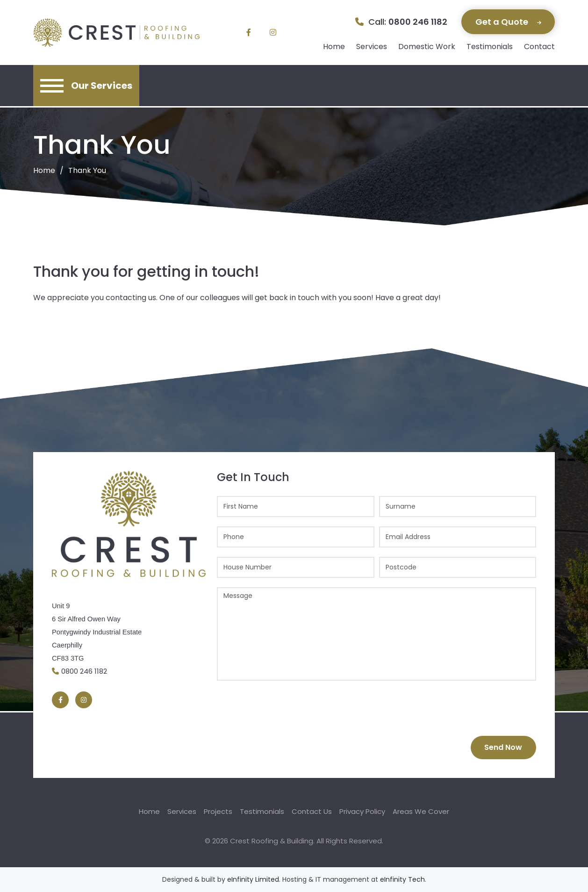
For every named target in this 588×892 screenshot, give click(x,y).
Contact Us (312, 811)
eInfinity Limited (253, 879)
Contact (539, 47)
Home (334, 47)
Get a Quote (508, 22)
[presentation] (288, 708)
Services (372, 47)
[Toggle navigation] (86, 86)
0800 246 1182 (418, 22)
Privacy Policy (362, 811)
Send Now (503, 747)
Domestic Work (427, 47)
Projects (218, 811)
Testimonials (490, 47)
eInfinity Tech (402, 879)
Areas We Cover (421, 811)
